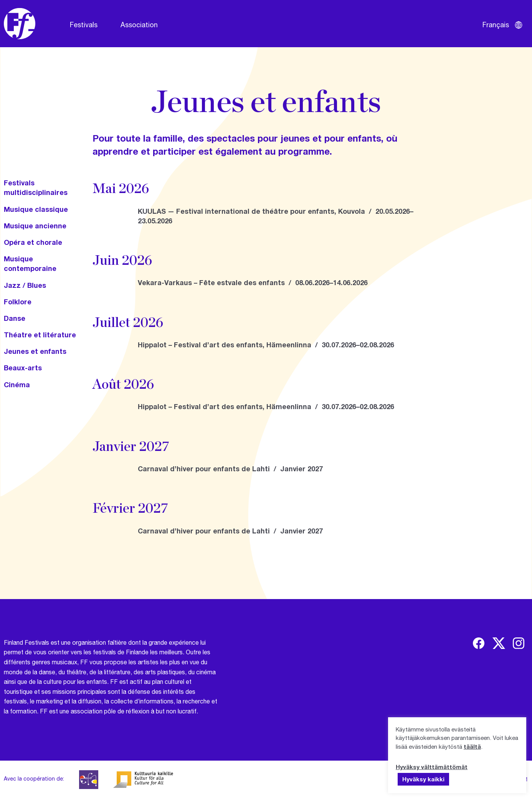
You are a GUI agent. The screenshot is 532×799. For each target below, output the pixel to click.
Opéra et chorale (33, 242)
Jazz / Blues (25, 285)
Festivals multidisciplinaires (36, 187)
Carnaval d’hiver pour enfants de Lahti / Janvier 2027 (230, 469)
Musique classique (36, 209)
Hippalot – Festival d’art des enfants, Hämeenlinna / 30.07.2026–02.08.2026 (266, 345)
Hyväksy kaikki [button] (423, 779)
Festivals (84, 25)
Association (139, 25)
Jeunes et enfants (35, 351)
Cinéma (17, 385)
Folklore (18, 302)
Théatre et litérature (40, 335)
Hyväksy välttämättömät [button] (432, 767)
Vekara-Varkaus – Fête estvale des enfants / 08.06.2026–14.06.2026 (253, 282)
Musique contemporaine (30, 263)
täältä (472, 746)
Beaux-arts (23, 368)
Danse (15, 318)
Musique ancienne (35, 226)
